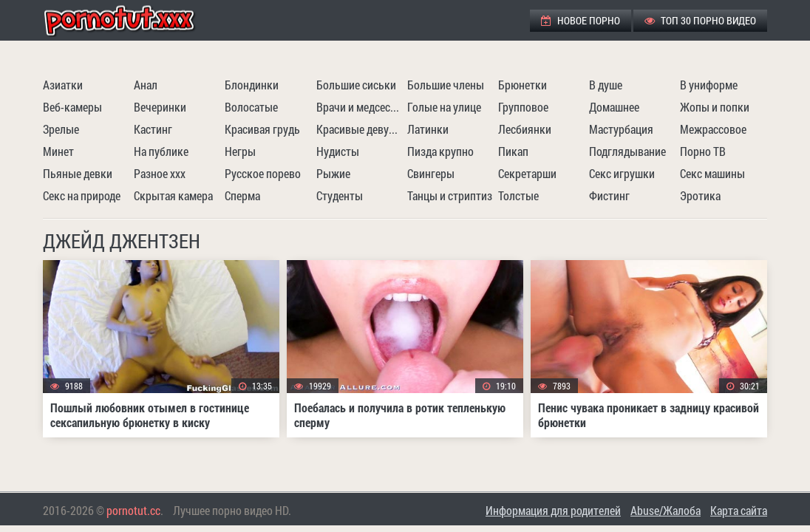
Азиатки (63, 85)
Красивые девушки (360, 129)
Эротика (700, 195)
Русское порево (263, 173)
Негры (240, 151)
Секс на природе (82, 195)
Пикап (513, 151)
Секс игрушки (622, 173)
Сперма (242, 195)
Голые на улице (444, 107)
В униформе (709, 85)
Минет (58, 151)
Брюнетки (523, 85)
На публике (161, 151)
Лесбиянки (525, 129)
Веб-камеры (72, 107)
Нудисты (338, 151)
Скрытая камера (173, 195)
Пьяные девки (78, 173)
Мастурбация (621, 129)
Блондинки (252, 85)
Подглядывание (627, 151)
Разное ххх (160, 173)
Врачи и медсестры (360, 107)
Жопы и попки (715, 107)
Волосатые (251, 107)
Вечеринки (160, 107)
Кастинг (153, 129)
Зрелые (61, 129)
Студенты (340, 195)
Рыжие (333, 173)
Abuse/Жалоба (666, 510)
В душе (606, 85)
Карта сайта (739, 510)
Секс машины (712, 173)
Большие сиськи (356, 85)
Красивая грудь (262, 129)
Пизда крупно (440, 151)
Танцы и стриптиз (450, 195)
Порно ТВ (703, 151)
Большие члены (446, 85)
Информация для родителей (553, 510)
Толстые (518, 195)
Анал (146, 85)
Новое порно (581, 20)
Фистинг (609, 195)
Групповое (523, 107)
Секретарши (527, 173)
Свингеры (431, 173)
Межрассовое (713, 129)
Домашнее (614, 107)
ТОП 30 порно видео (700, 20)
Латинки (428, 129)
